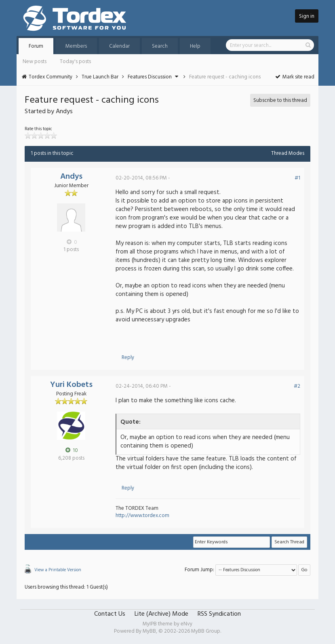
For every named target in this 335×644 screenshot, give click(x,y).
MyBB (149, 631)
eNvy (186, 624)
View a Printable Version (58, 570)
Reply (128, 358)
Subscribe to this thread (280, 100)
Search (160, 46)
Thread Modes (288, 153)
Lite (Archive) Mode (161, 614)
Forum (36, 46)
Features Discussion (150, 77)
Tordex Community (51, 77)
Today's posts (75, 62)
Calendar (119, 46)
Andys (71, 177)
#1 (297, 178)
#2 (297, 386)
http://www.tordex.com (142, 516)
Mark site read (294, 77)
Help (195, 46)
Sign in (307, 16)
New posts (35, 62)
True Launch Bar (100, 77)
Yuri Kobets (71, 385)
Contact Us (110, 614)
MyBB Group (206, 631)
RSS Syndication (219, 614)
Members (76, 46)
